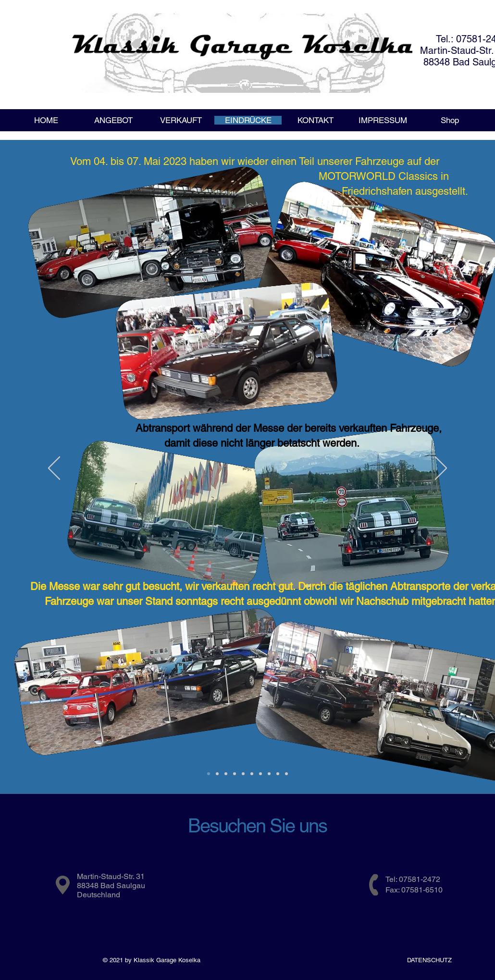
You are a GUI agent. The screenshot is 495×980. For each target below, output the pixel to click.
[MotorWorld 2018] (235, 774)
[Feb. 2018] (252, 774)
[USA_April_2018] (243, 774)
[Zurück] (54, 469)
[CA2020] (217, 774)
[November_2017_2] (278, 774)
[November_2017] (260, 774)
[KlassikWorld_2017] (286, 774)
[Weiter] (441, 469)
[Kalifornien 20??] (226, 774)
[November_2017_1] (269, 774)
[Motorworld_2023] (209, 774)
